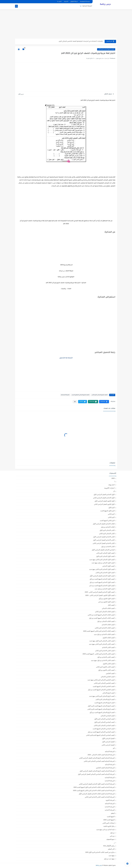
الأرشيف (66, 2)
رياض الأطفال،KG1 (109, 846)
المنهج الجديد (111, 816)
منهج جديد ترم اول (109, 859)
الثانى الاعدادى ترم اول (108, 546)
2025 (113, 478)
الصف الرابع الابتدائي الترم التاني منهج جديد (102, 696)
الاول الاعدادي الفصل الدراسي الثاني (104, 498)
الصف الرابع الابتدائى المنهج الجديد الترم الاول (101, 706)
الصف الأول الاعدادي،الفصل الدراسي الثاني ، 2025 (100, 592)
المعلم (113, 813)
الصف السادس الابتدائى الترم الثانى (104, 725)
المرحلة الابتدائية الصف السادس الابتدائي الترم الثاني (99, 761)
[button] (104, 402)
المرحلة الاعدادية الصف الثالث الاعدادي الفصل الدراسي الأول (97, 794)
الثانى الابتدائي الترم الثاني (107, 533)
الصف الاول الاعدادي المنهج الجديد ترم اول (102, 582)
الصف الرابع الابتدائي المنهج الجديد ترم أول (102, 712)
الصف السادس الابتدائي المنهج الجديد (104, 729)
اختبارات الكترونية (109, 488)
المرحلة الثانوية (110, 800)
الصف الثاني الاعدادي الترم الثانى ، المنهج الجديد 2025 (99, 654)
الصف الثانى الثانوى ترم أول (106, 670)
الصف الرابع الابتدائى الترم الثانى (106, 49)
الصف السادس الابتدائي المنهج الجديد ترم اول (101, 732)
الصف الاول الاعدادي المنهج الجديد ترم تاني (102, 586)
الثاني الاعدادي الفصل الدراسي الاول (104, 540)
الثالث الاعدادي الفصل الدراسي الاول (104, 524)
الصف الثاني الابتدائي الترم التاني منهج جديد (102, 644)
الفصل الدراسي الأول (108, 738)
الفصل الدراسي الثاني (108, 745)
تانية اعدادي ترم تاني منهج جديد (106, 829)
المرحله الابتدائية (110, 803)
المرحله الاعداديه (110, 810)
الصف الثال (111, 605)
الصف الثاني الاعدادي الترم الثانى (105, 651)
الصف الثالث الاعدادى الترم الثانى (105, 628)
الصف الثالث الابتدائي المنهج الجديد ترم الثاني (101, 615)
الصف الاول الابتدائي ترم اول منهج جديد (103, 563)
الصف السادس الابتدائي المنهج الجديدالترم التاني (100, 735)
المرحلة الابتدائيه (110, 764)
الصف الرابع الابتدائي (109, 693)
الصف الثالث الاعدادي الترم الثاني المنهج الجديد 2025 (99, 631)
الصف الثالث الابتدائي (108, 608)
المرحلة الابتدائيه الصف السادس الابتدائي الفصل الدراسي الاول (96, 774)
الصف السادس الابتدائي (108, 716)
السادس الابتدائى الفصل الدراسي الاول (103, 550)
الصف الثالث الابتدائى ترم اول (106, 621)
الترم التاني (111, 514)
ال (114, 491)
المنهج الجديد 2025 (109, 820)
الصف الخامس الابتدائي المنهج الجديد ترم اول (101, 690)
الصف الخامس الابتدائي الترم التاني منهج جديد (101, 680)
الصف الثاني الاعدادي (108, 647)
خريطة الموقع (74, 2)
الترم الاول (111, 507)
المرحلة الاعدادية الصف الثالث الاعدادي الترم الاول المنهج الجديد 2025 (94, 787)
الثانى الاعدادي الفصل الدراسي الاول (104, 537)
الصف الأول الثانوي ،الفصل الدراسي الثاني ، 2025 (100, 595)
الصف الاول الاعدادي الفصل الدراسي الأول (102, 576)
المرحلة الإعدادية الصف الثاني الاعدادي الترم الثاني (100, 797)
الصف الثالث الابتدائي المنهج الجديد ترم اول (102, 618)
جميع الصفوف (110, 839)
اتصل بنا (59, 2)
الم (114, 748)
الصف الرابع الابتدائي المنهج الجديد (81, 395)
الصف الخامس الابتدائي (108, 677)
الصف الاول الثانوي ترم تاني (106, 602)
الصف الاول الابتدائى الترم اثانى (105, 553)
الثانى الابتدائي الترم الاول (107, 530)
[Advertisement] (66, 24)
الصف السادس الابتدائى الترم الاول (104, 722)
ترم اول (112, 833)
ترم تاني (112, 836)
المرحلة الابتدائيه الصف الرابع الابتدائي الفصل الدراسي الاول (97, 771)
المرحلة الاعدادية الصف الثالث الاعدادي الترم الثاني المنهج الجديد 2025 (94, 790)
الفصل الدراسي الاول (108, 742)
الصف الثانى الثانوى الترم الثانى (105, 667)
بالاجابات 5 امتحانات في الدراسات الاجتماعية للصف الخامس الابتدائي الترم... (80, 41)
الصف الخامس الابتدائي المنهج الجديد (104, 686)
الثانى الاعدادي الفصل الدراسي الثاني (104, 543)
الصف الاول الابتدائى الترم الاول (105, 556)
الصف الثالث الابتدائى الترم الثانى (105, 612)
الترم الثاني (111, 517)
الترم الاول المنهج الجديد (108, 511)
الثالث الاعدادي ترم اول (108, 527)
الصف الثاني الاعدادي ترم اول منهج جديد (103, 660)
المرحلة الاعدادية (110, 781)
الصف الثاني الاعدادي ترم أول (106, 657)
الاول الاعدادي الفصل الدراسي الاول (104, 494)
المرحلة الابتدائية (87, 6)
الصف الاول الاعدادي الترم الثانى (105, 573)
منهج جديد (112, 856)
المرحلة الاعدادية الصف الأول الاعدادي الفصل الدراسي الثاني (97, 784)
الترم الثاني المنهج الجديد (107, 520)
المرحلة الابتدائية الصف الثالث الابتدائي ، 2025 (101, 755)
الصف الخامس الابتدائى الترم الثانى (104, 683)
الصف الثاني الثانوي (109, 664)
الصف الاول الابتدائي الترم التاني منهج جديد (102, 560)
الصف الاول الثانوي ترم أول (107, 599)
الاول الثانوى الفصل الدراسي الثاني (104, 504)
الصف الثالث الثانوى (109, 638)
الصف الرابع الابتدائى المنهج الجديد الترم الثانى (101, 709)
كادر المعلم (111, 849)
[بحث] (16, 6)
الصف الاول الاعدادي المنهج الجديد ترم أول (102, 579)
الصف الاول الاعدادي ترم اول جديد (105, 589)
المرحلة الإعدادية (110, 777)
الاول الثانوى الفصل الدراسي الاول (105, 501)
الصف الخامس (110, 673)
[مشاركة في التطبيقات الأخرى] (75, 402)
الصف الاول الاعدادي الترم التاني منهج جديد (102, 569)
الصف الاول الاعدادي (109, 566)
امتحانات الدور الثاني (109, 823)
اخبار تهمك (111, 485)
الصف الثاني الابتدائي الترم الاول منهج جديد (102, 641)
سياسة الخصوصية (85, 2)
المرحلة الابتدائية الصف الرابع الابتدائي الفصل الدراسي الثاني (97, 758)
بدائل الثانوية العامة (109, 826)
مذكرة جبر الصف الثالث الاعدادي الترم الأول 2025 (100, 852)
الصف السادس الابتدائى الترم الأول (104, 719)
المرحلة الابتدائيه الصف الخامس (105, 768)
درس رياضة (105, 4)
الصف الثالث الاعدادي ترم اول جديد (104, 634)
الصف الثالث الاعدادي (108, 625)
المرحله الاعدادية (110, 807)
